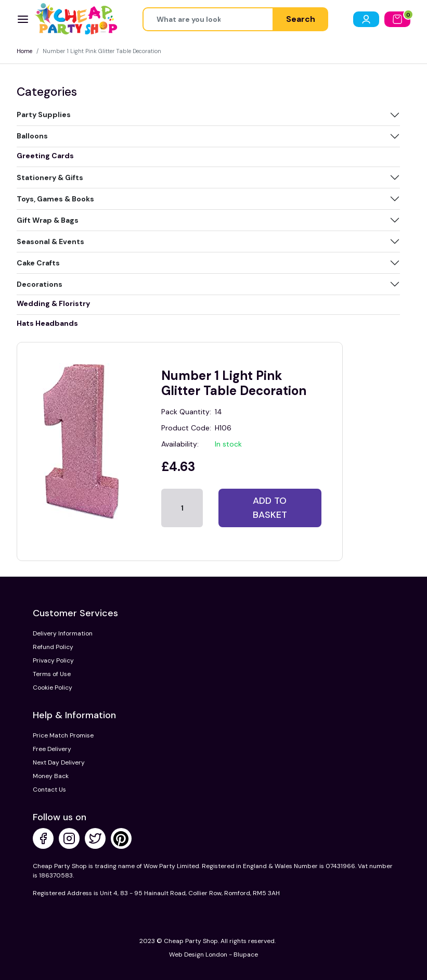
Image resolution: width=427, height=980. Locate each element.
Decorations (40, 284)
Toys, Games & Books (55, 199)
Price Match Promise (63, 735)
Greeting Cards (45, 156)
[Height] (208, 19)
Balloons (32, 136)
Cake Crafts (38, 263)
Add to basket (270, 508)
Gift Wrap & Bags (48, 220)
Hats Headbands (47, 323)
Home (24, 51)
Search (301, 19)
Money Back (51, 776)
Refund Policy (53, 647)
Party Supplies (44, 114)
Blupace (246, 954)
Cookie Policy (53, 688)
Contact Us (49, 790)
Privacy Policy (53, 660)
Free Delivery (52, 749)
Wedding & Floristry (53, 303)
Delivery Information (63, 633)
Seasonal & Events (50, 241)
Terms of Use (52, 674)
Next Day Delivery (59, 762)
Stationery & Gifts (50, 177)
